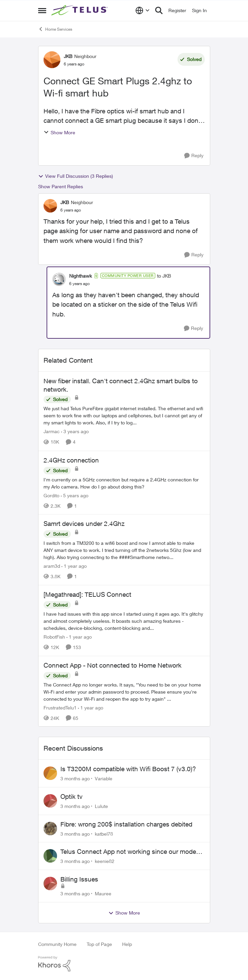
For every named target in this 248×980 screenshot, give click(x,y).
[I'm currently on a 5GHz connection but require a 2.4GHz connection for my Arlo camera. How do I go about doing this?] (124, 483)
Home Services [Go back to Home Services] (55, 29)
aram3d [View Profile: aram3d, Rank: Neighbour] (52, 566)
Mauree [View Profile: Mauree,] (103, 893)
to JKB (164, 276)
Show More (59, 132)
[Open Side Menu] (42, 10)
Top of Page (99, 944)
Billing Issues (79, 879)
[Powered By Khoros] (124, 964)
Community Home (57, 944)
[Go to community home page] (80, 10)
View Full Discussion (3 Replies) (76, 176)
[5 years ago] (75, 495)
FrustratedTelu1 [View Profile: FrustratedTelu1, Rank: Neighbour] (60, 707)
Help (127, 944)
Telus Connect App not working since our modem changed (131, 852)
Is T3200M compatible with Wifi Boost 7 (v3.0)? (128, 769)
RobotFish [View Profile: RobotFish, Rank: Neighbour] (54, 637)
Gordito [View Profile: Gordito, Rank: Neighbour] (51, 495)
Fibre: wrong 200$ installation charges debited (126, 824)
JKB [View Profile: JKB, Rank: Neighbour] (68, 56)
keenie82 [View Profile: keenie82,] (105, 861)
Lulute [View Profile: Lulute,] (101, 806)
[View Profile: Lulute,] (50, 801)
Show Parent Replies (61, 186)
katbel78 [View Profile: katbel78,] (104, 833)
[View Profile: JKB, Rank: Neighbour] (52, 60)
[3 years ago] (75, 432)
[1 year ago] (74, 566)
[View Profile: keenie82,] (50, 856)
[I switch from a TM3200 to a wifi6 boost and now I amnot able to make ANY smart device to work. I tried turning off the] (124, 550)
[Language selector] (143, 10)
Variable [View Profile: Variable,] (104, 778)
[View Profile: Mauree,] (50, 884)
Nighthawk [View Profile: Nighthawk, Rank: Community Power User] (80, 276)
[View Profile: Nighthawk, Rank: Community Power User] (59, 279)
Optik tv (72, 796)
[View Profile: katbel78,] (50, 829)
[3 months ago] (75, 778)
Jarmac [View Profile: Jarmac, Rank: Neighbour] (52, 432)
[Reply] (194, 156)
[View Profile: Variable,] (50, 773)
